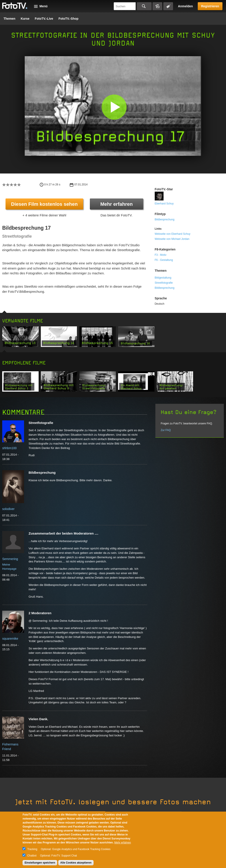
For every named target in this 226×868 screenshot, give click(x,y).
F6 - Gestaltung (164, 260)
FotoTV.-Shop (68, 19)
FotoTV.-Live (44, 19)
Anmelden (185, 6)
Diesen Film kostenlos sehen (44, 204)
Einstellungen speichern (40, 863)
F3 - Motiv (161, 255)
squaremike (10, 639)
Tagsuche (168, 6)
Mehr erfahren (116, 204)
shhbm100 (9, 448)
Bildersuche (157, 6)
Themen (9, 19)
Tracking (32, 849)
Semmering (10, 559)
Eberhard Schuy (164, 204)
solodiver (8, 509)
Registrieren (210, 6)
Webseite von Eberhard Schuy (173, 234)
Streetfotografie (164, 283)
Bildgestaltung (163, 278)
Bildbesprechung (165, 219)
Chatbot (32, 856)
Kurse (25, 19)
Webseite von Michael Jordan (172, 239)
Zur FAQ (166, 430)
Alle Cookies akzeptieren (76, 863)
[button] (114, 107)
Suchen (144, 6)
